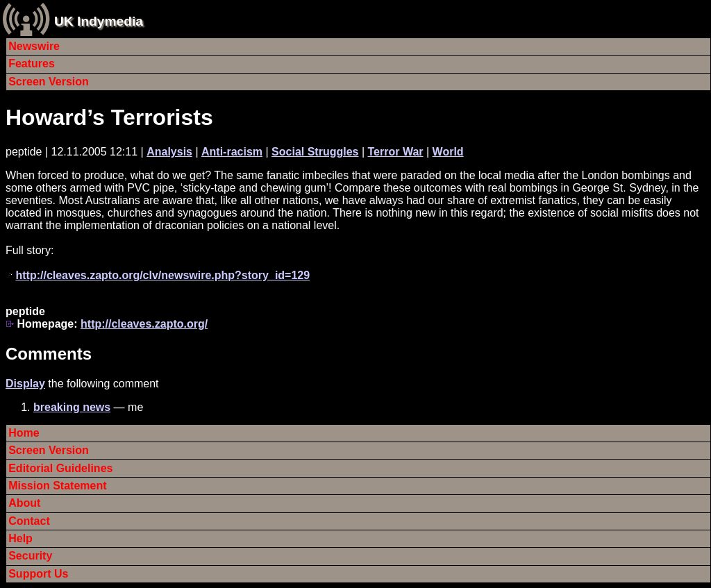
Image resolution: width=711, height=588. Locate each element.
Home (24, 433)
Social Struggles (315, 152)
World (448, 152)
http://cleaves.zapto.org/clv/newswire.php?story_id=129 (162, 275)
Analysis (169, 152)
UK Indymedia (99, 21)
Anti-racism (232, 152)
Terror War (396, 152)
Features (32, 64)
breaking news (72, 407)
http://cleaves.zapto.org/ (144, 324)
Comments (49, 354)
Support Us (38, 574)
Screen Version (49, 82)
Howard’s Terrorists (109, 117)
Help (20, 538)
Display (25, 384)
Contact (29, 521)
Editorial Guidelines (60, 468)
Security (30, 556)
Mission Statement (57, 486)
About (24, 503)
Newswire (34, 46)
